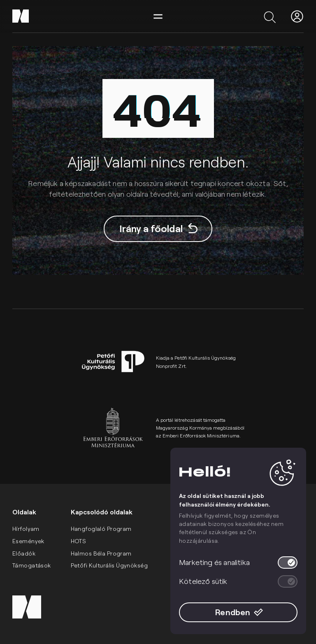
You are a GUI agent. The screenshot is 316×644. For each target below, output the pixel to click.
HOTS (79, 541)
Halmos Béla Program (101, 553)
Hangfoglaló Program (101, 529)
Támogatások (32, 565)
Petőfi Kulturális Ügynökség (109, 565)
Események (28, 541)
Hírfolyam (26, 529)
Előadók (24, 553)
